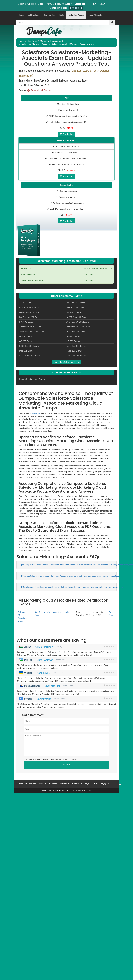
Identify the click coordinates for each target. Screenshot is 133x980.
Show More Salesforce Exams (66, 362)
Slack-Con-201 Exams (76, 356)
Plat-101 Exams (26, 351)
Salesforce (32, 41)
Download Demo (39, 90)
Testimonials (49, 15)
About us (42, 784)
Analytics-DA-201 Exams (78, 322)
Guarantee (53, 784)
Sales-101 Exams (74, 351)
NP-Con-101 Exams (75, 307)
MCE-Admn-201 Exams (30, 317)
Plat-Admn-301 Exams (29, 307)
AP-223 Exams (26, 303)
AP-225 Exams (26, 336)
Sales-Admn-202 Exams (30, 356)
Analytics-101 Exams (76, 331)
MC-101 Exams (26, 322)
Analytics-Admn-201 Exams (32, 331)
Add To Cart (66, 134)
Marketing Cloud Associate (52, 41)
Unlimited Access (76, 15)
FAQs (62, 15)
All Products (34, 15)
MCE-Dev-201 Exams (29, 346)
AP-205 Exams (26, 341)
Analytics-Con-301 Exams (31, 327)
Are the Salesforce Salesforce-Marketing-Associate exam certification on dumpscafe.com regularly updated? (70, 576)
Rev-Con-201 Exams (76, 303)
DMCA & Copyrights (100, 784)
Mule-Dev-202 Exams (29, 312)
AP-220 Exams (73, 336)
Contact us (77, 784)
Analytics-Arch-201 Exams (78, 327)
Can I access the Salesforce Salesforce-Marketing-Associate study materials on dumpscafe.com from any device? (72, 587)
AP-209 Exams (73, 341)
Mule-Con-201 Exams (76, 346)
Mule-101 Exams (74, 312)
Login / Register (96, 15)
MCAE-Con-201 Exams (77, 317)
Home (21, 15)
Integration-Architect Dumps (32, 379)
